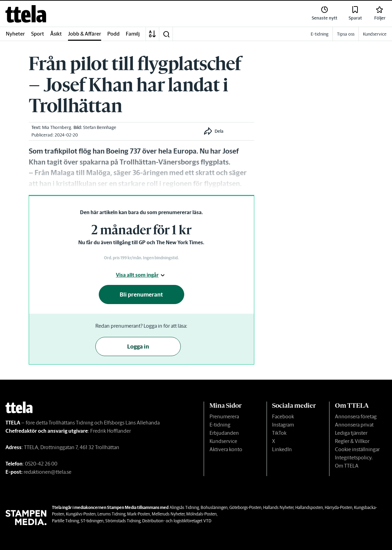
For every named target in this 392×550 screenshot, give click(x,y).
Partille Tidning (65, 521)
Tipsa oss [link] (346, 34)
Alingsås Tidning (184, 507)
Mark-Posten (139, 514)
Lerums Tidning (111, 514)
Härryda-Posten (339, 507)
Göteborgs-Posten (245, 507)
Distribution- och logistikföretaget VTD (177, 521)
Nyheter (15, 34)
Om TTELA (347, 466)
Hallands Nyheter (278, 507)
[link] (26, 14)
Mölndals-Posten (201, 514)
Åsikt (56, 34)
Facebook (283, 416)
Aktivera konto (226, 449)
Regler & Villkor (352, 441)
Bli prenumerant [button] (141, 294)
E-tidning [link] (320, 34)
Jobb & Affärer (85, 34)
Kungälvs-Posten (81, 514)
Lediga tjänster (351, 433)
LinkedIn (282, 449)
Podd (113, 34)
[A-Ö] (152, 34)
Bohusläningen (214, 507)
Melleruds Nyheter (168, 514)
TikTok (279, 433)
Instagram (283, 425)
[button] (166, 34)
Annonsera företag (356, 416)
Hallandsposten (309, 507)
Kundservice (223, 441)
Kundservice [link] (375, 34)
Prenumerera (224, 416)
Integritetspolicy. (354, 457)
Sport (38, 34)
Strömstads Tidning (123, 521)
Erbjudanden (224, 433)
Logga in (138, 346)
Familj (133, 34)
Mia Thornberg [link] (57, 127)
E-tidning (220, 425)
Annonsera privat (354, 425)
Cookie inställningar (357, 449)
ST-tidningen (92, 521)
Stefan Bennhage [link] (100, 127)
